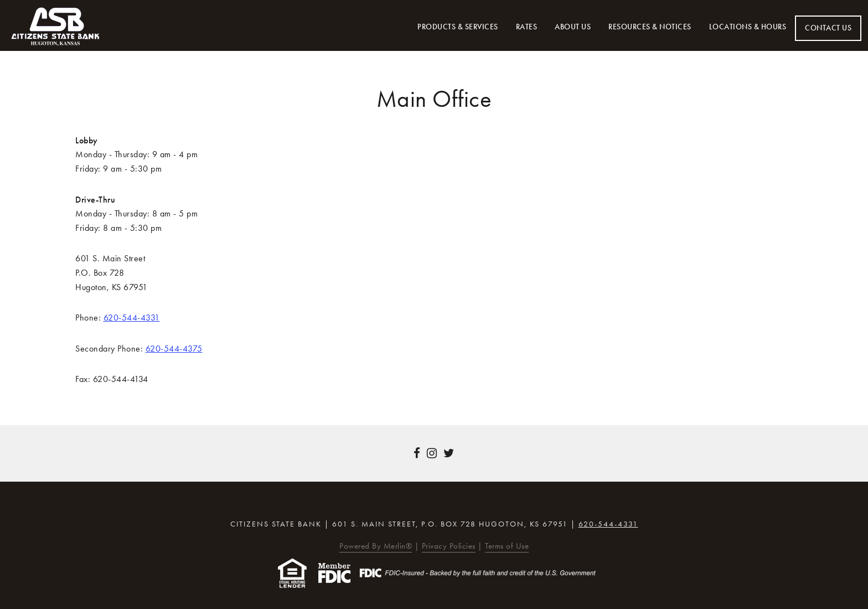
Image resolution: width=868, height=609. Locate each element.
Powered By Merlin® (376, 546)
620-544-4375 (174, 349)
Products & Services (458, 27)
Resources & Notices (650, 27)
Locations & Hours (748, 27)
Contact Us (828, 28)
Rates (527, 27)
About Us (573, 27)
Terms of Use (507, 546)
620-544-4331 (132, 318)
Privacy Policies (449, 546)
